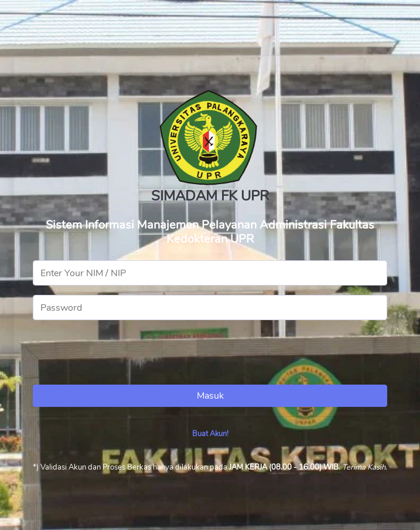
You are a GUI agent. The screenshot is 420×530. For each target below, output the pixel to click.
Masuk (210, 396)
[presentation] (122, 352)
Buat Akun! (210, 434)
